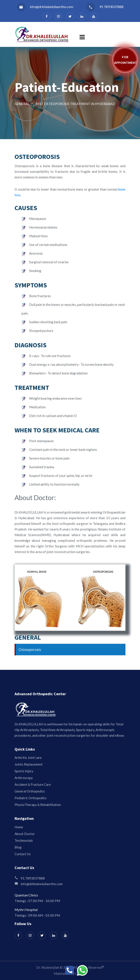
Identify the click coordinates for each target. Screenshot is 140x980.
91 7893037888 (105, 7)
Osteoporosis (30, 650)
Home (19, 827)
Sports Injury (24, 771)
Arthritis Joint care (28, 758)
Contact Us (23, 854)
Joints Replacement (29, 764)
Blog (18, 847)
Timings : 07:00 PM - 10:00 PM (37, 901)
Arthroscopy (24, 778)
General (22, 104)
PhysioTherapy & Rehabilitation (38, 805)
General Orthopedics (30, 791)
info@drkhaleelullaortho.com (45, 7)
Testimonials (24, 840)
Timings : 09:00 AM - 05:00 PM (37, 915)
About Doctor (25, 834)
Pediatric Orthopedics (31, 798)
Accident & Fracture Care (33, 784)
